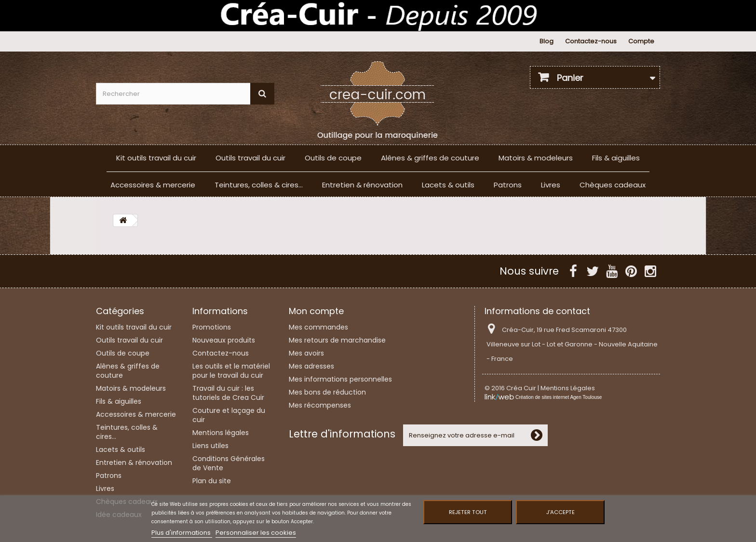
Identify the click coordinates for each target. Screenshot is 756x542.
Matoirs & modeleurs (536, 158)
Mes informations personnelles (340, 379)
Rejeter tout (468, 512)
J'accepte (560, 512)
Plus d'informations (182, 533)
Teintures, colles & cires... (259, 185)
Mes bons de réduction (327, 392)
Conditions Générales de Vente (229, 463)
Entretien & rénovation (362, 185)
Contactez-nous (591, 41)
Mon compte (316, 311)
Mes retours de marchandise (337, 340)
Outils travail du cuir (250, 158)
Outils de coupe (333, 158)
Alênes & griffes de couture (430, 158)
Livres (551, 185)
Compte (641, 41)
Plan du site (212, 481)
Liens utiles (210, 446)
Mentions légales (221, 433)
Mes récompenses (320, 405)
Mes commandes (318, 327)
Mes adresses (311, 366)
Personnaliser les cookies (256, 533)
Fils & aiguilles (616, 158)
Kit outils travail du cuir (156, 158)
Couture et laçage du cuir (229, 415)
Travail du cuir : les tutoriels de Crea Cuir (228, 393)
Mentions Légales (568, 388)
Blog (547, 41)
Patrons (508, 185)
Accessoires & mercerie (153, 185)
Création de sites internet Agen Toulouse (559, 397)
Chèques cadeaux (613, 185)
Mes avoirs (306, 353)
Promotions (212, 327)
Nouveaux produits (224, 340)
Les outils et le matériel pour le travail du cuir (231, 371)
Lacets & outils (448, 185)
